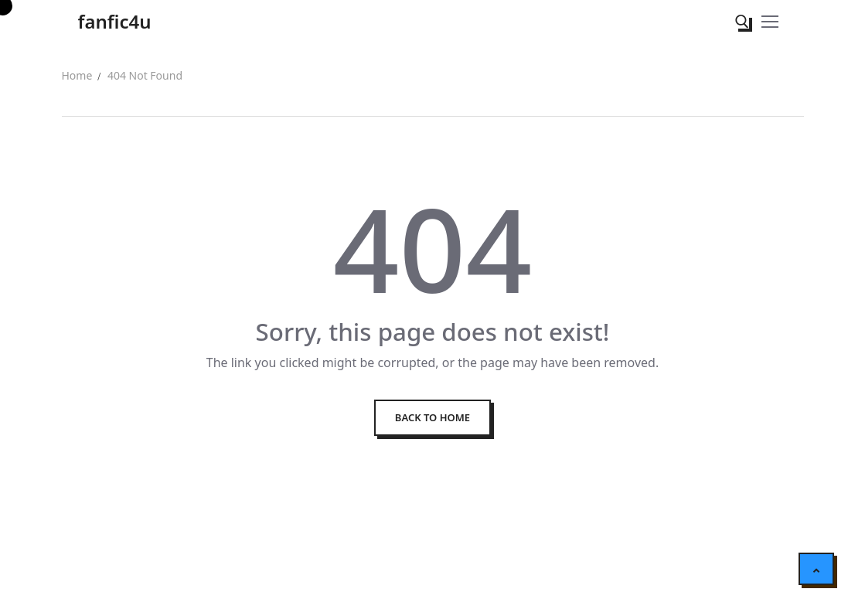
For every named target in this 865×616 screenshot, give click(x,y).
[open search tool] (742, 22)
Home (77, 75)
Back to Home (432, 417)
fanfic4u (115, 21)
